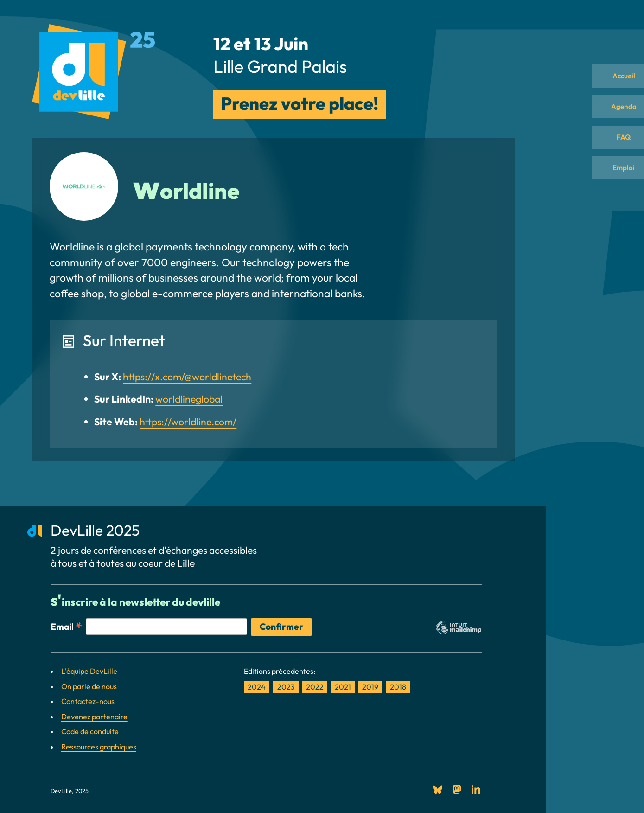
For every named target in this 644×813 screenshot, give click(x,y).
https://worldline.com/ (188, 422)
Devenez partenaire (94, 717)
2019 (370, 687)
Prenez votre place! (300, 103)
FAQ (618, 153)
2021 (343, 687)
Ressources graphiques (99, 747)
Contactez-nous (88, 701)
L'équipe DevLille (89, 671)
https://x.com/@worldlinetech (187, 377)
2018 (398, 687)
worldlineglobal (189, 399)
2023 (286, 687)
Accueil (618, 79)
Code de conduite (90, 731)
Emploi (618, 189)
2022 (315, 687)
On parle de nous (89, 686)
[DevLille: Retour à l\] (93, 74)
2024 (257, 687)
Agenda (618, 115)
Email (66, 626)
